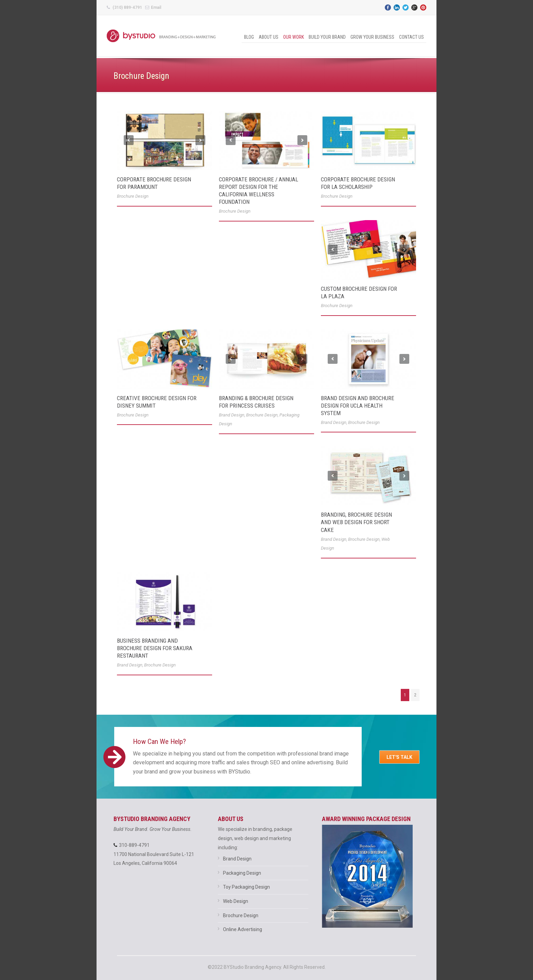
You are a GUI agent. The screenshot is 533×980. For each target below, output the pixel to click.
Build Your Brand (327, 37)
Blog (249, 37)
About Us (269, 37)
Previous (129, 140)
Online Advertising (243, 929)
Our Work (294, 37)
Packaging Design (242, 873)
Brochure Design (133, 196)
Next (200, 140)
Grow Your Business (372, 37)
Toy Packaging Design (246, 887)
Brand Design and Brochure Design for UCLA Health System (358, 406)
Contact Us (411, 37)
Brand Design (232, 415)
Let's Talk (399, 757)
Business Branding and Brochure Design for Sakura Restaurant (155, 648)
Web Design (236, 901)
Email (156, 7)
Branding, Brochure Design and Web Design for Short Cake (356, 522)
